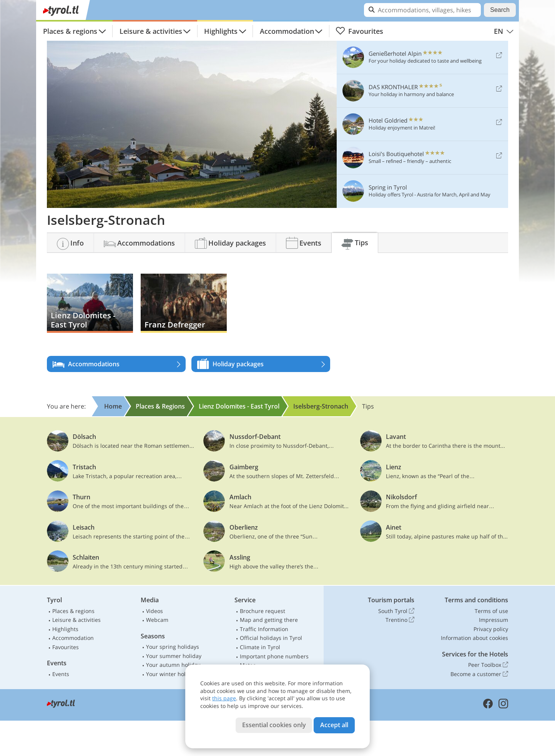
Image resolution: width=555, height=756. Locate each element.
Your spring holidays (173, 647)
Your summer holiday (174, 656)
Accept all (334, 725)
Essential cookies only (274, 725)
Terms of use (491, 611)
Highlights (221, 31)
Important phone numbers (274, 656)
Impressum (494, 620)
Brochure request (263, 611)
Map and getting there (269, 620)
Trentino (400, 620)
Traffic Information (264, 629)
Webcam (157, 620)
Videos (155, 611)
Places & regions (70, 31)
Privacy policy (491, 629)
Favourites (359, 31)
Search (500, 10)
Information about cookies (474, 638)
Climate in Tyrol (260, 647)
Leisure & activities (151, 31)
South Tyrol (396, 611)
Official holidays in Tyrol (271, 638)
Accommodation (287, 31)
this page (224, 698)
